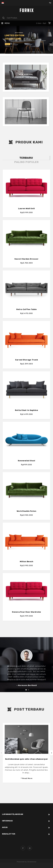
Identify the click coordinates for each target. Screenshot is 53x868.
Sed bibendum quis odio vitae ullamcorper (27, 759)
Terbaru (26, 158)
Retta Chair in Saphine (26, 407)
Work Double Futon (27, 505)
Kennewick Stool (26, 456)
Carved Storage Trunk (26, 357)
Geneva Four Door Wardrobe (26, 604)
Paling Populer (26, 162)
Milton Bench (26, 555)
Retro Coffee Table (26, 308)
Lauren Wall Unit (26, 208)
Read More (26, 778)
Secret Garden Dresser (26, 258)
